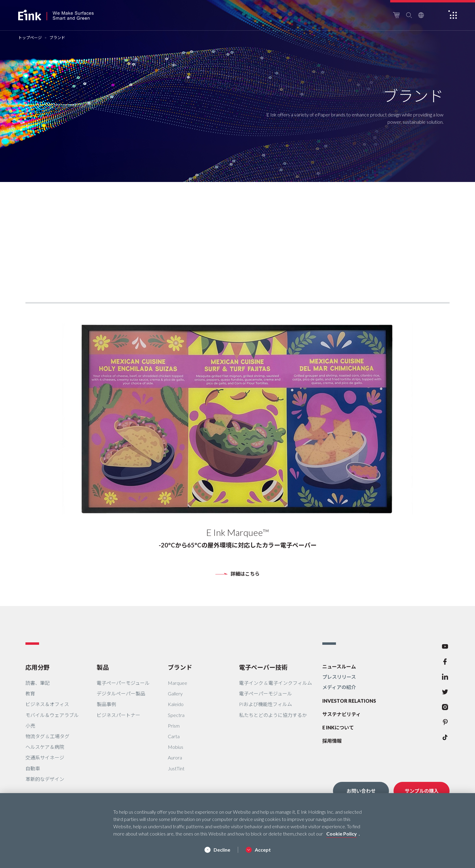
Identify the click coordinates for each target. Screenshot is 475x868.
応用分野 (38, 667)
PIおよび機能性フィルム (266, 704)
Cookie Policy (342, 834)
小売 (30, 726)
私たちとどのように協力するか (273, 715)
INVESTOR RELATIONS (349, 701)
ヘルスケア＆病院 (45, 747)
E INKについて (338, 727)
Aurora (175, 757)
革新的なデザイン (45, 779)
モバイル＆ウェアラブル (52, 715)
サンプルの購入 (422, 791)
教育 (30, 693)
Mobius (176, 747)
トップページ (30, 38)
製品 (103, 667)
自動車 (33, 768)
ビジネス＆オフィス (47, 704)
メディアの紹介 (339, 687)
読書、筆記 (38, 683)
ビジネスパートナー (118, 715)
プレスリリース (339, 677)
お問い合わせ (361, 791)
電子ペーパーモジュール (123, 683)
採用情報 (332, 741)
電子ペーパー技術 (263, 667)
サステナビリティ (342, 714)
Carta (174, 736)
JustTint (176, 768)
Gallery (175, 693)
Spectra (176, 715)
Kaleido (176, 704)
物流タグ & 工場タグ (47, 736)
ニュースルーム (339, 666)
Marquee (178, 683)
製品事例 (106, 704)
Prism (174, 726)
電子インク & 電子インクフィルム (276, 683)
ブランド (180, 667)
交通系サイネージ (45, 757)
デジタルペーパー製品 (121, 693)
